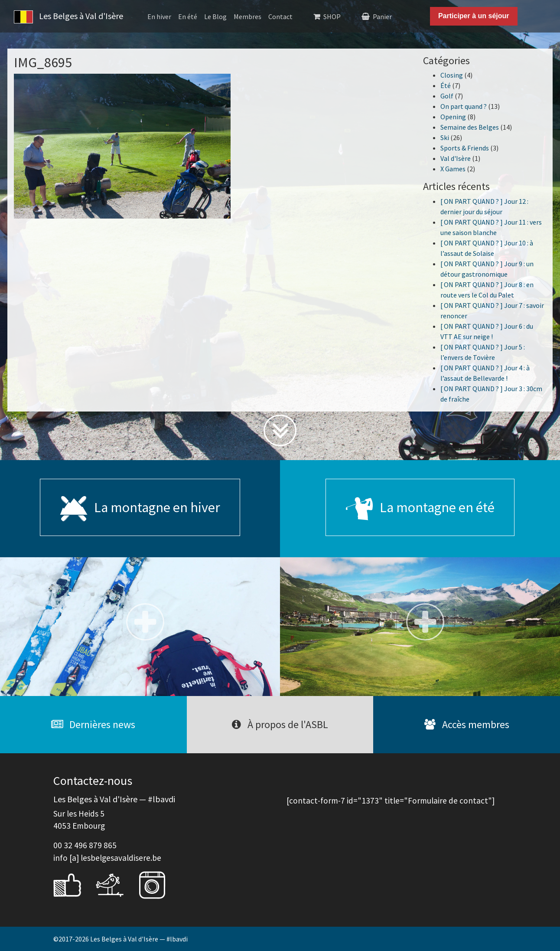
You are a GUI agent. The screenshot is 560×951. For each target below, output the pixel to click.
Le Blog (215, 16)
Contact (280, 16)
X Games (453, 169)
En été (188, 16)
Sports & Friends (465, 148)
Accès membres (467, 724)
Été (446, 85)
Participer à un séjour (474, 16)
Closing (452, 75)
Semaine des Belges (470, 127)
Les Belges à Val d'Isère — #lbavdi (139, 939)
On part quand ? (464, 106)
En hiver (159, 16)
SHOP (332, 16)
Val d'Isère (456, 158)
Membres (247, 16)
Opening (453, 117)
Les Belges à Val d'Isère (68, 17)
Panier (382, 16)
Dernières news (93, 724)
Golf (447, 96)
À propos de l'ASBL (280, 724)
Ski (445, 137)
